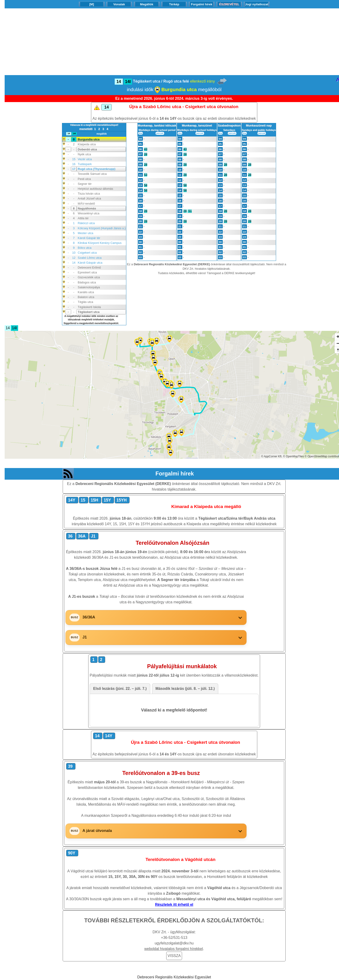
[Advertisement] (174, 41)
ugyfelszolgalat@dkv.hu (174, 943)
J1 (85, 637)
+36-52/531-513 (174, 938)
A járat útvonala (97, 831)
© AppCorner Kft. (272, 456)
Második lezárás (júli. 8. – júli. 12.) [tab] (185, 689)
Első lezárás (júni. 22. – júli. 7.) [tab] (120, 689)
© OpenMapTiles (293, 456)
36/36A (89, 617)
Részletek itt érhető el (174, 905)
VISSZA (174, 956)
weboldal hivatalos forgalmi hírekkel (174, 949)
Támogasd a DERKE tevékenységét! (231, 273)
